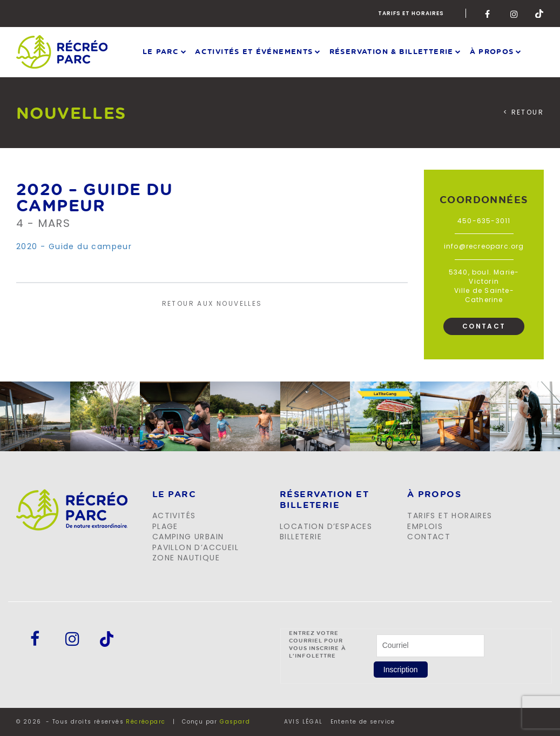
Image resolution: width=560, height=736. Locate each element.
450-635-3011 (484, 221)
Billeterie (301, 537)
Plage (165, 526)
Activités (174, 516)
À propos (492, 51)
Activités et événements (254, 51)
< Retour (524, 112)
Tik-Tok (539, 14)
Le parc (161, 51)
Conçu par (216, 722)
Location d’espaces (326, 526)
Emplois (425, 526)
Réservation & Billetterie (392, 51)
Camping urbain (188, 537)
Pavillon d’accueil (195, 547)
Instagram (515, 14)
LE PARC (174, 494)
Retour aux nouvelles (212, 303)
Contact (484, 326)
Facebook (489, 14)
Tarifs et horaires (411, 13)
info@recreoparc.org (484, 246)
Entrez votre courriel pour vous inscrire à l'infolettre (318, 644)
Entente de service (363, 722)
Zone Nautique (186, 558)
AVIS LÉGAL (303, 722)
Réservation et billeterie (324, 500)
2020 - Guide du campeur (74, 246)
